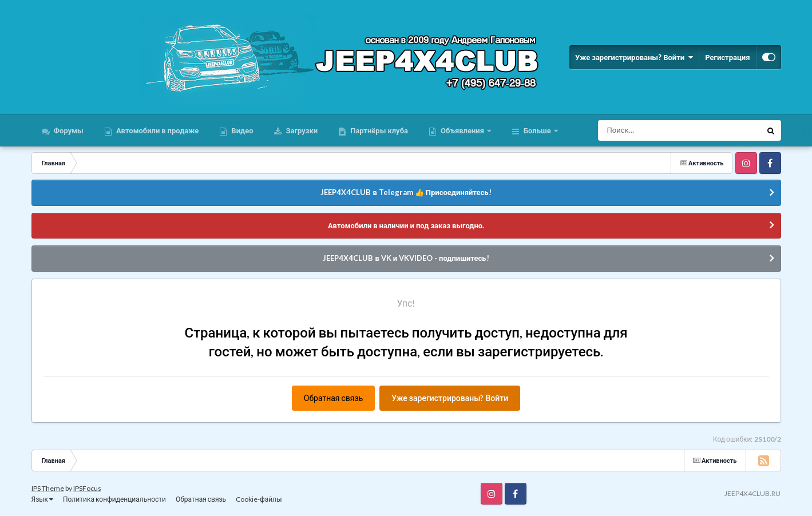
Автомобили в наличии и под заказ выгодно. (406, 225)
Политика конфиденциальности (114, 499)
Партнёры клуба (378, 130)
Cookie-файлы (259, 499)
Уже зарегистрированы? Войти (634, 57)
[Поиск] (658, 130)
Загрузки (301, 130)
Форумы (68, 130)
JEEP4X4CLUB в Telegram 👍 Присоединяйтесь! (406, 192)
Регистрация (727, 57)
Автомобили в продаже (157, 130)
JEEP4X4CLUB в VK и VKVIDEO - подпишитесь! (406, 258)
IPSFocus (87, 488)
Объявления (462, 130)
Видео (241, 130)
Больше (537, 130)
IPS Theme (48, 488)
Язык (43, 499)
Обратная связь (333, 398)
